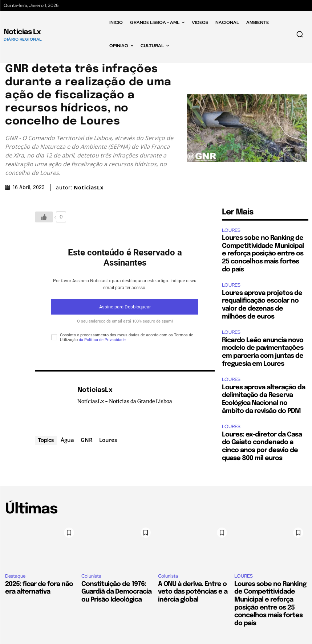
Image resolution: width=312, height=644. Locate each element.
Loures (108, 440)
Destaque (15, 576)
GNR (87, 440)
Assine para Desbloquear (125, 307)
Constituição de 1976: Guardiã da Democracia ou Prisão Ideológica (116, 592)
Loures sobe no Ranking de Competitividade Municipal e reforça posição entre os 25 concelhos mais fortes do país (263, 254)
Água (67, 440)
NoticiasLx (89, 188)
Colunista (91, 576)
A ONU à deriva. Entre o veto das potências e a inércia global (193, 592)
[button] (300, 34)
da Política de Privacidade (102, 340)
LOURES (231, 230)
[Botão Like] (44, 217)
